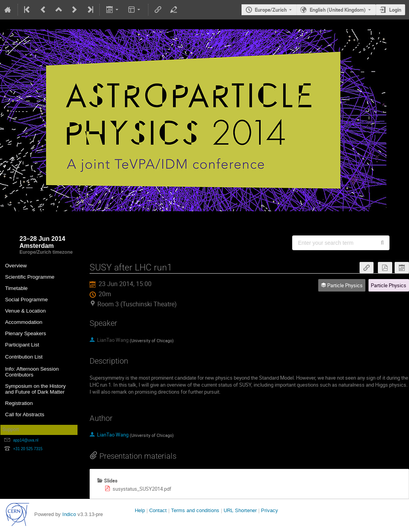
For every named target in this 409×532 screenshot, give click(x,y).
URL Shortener (240, 510)
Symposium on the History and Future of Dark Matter (35, 389)
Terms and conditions (195, 510)
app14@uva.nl (26, 440)
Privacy (270, 510)
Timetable (16, 288)
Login (395, 10)
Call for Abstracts (25, 414)
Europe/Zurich (271, 10)
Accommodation (24, 322)
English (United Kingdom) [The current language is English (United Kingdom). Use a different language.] (338, 10)
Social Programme (26, 300)
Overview (16, 266)
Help (140, 510)
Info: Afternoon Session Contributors (32, 372)
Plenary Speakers (26, 333)
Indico (69, 514)
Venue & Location (26, 311)
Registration (19, 403)
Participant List (22, 345)
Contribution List (24, 357)
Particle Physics (389, 285)
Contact (158, 510)
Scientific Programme (30, 277)
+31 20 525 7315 (28, 449)
